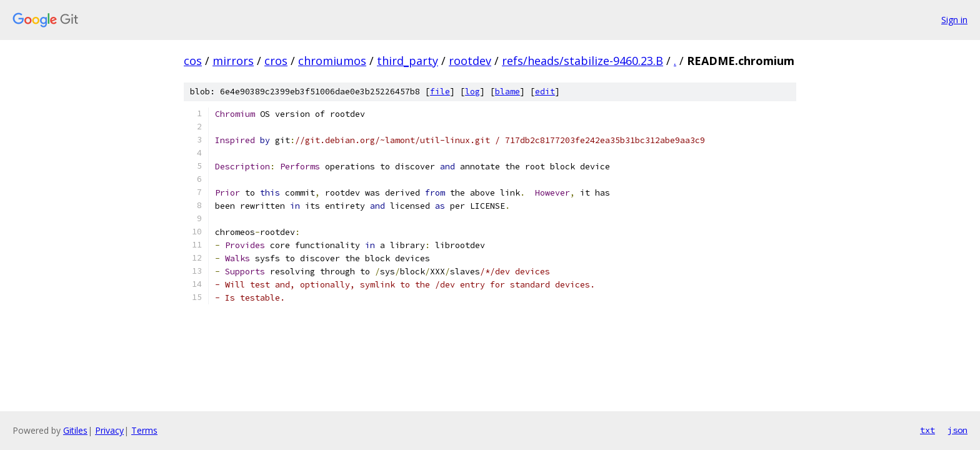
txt (927, 430)
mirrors (233, 61)
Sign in (954, 20)
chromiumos (332, 61)
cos (193, 61)
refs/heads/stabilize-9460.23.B (582, 61)
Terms (144, 430)
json (957, 430)
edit (545, 92)
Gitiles (75, 430)
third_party (407, 61)
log (472, 92)
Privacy (109, 430)
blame (507, 92)
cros (276, 61)
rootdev (470, 61)
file (440, 92)
